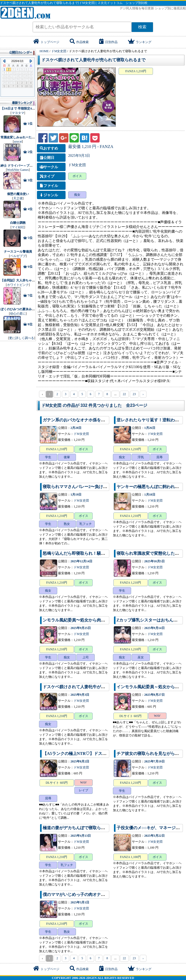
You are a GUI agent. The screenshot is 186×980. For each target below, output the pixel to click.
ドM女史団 (77, 165)
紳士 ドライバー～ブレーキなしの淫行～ (29, 166)
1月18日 (150, 495)
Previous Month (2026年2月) (4, 61)
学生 (48, 457)
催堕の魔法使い (18, 194)
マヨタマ (18, 113)
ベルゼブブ (18, 256)
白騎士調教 (18, 223)
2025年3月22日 (155, 836)
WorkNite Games (18, 170)
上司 (86, 657)
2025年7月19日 (155, 761)
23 (134, 394)
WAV (157, 716)
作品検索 (79, 42)
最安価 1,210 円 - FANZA (91, 147)
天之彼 (18, 198)
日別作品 (108, 42)
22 (124, 394)
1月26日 (150, 428)
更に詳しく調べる (22, 338)
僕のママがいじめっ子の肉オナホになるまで (84, 894)
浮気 (141, 457)
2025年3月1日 (80, 902)
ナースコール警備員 (18, 252)
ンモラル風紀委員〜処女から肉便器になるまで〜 (88, 620)
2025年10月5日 (155, 561)
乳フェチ (86, 524)
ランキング (140, 42)
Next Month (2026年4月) (31, 61)
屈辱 (159, 457)
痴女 (77, 195)
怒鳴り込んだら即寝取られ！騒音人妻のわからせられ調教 (97, 553)
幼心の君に (18, 314)
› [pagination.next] (143, 394)
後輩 (67, 457)
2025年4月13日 (81, 836)
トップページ (46, 42)
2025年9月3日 (79, 156)
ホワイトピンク (18, 285)
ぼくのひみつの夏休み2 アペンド (24, 309)
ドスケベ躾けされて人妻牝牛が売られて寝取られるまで (93, 60)
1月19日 (76, 495)
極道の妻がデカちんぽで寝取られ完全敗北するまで (91, 828)
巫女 (141, 657)
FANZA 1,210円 (136, 71)
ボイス (77, 176)
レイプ (84, 790)
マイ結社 (18, 227)
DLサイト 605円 (130, 716)
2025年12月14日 (81, 561)
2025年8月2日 (80, 761)
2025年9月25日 (81, 628)
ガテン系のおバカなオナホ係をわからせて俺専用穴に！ (95, 420)
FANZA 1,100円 (130, 857)
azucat (18, 141)
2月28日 (76, 428)
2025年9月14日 (155, 628)
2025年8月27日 (155, 695)
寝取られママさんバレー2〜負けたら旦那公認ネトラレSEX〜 (100, 487)
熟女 (67, 524)
